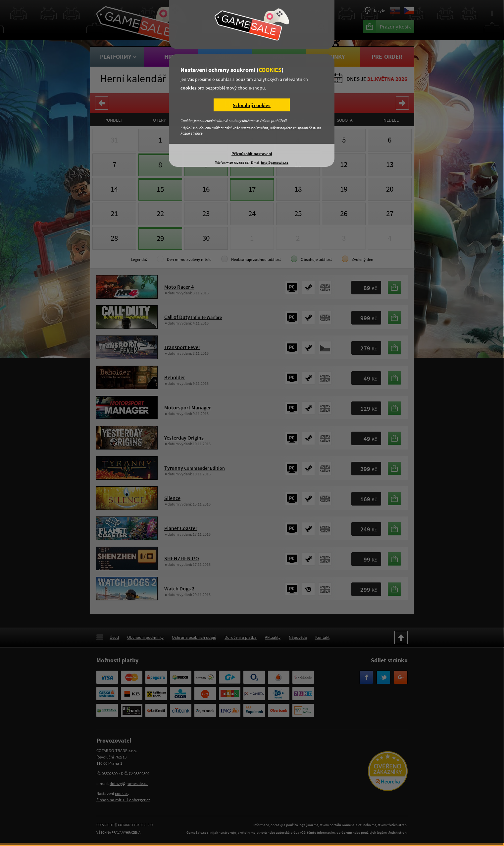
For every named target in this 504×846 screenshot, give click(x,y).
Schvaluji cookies (252, 105)
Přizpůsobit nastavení (252, 153)
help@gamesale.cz (275, 163)
